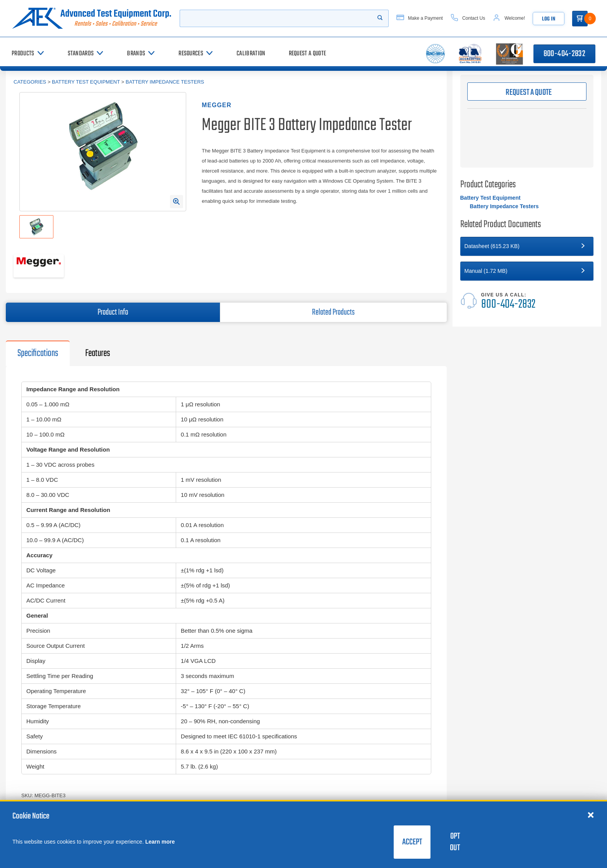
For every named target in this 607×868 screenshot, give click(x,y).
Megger (217, 105)
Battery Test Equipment (86, 82)
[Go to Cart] (580, 19)
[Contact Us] (468, 18)
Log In (549, 19)
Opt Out (455, 842)
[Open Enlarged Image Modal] (177, 202)
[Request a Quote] (308, 54)
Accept (412, 842)
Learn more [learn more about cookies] (160, 842)
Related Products (333, 312)
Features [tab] (98, 353)
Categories (30, 82)
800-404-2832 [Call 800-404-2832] (564, 54)
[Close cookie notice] (591, 815)
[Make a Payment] (420, 18)
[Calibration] (251, 54)
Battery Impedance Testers (165, 82)
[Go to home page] (92, 18)
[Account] (509, 18)
